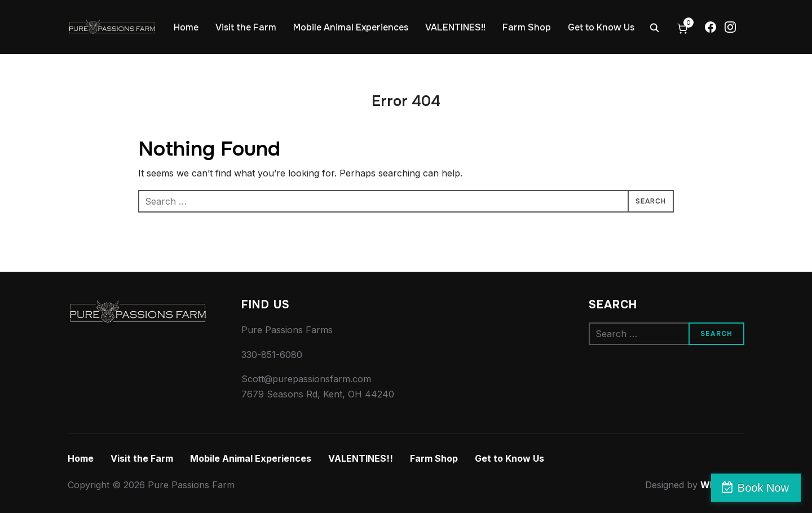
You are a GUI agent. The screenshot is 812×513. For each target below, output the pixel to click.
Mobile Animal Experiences (351, 27)
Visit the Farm (246, 27)
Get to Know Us (601, 27)
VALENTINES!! (455, 27)
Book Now (763, 488)
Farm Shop (527, 27)
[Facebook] (710, 27)
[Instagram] (730, 27)
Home (186, 27)
